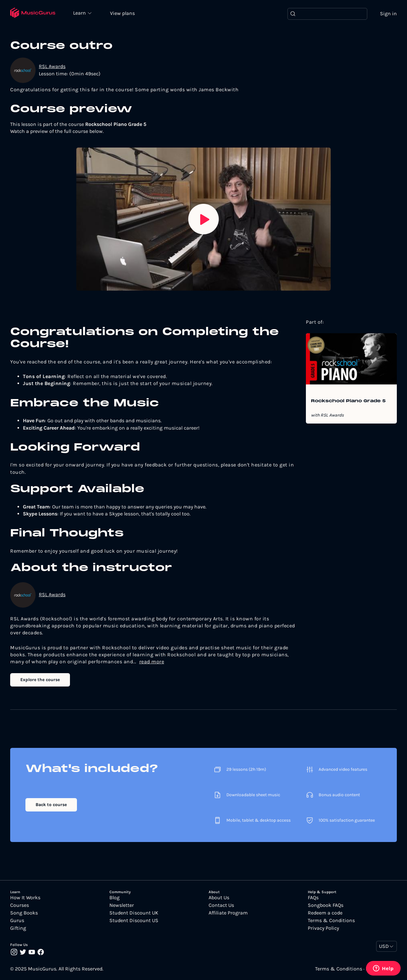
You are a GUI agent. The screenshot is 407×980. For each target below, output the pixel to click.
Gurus (17, 921)
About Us (219, 898)
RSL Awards (52, 66)
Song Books (24, 913)
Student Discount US (134, 921)
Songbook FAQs (326, 905)
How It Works (25, 898)
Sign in (388, 14)
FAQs (313, 898)
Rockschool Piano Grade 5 (348, 401)
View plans (122, 13)
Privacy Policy (323, 928)
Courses (20, 905)
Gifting (18, 928)
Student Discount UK (134, 913)
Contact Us (221, 905)
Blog (114, 898)
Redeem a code (325, 913)
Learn (80, 13)
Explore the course (40, 680)
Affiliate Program (228, 913)
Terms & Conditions (331, 921)
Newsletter (122, 905)
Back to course (51, 805)
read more (152, 662)
